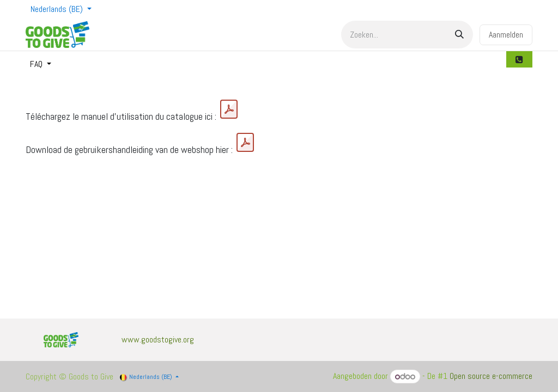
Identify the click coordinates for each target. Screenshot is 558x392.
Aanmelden (506, 35)
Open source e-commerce (491, 376)
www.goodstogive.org (158, 339)
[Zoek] (459, 35)
